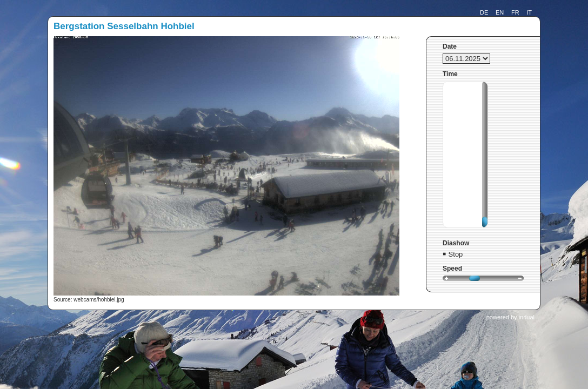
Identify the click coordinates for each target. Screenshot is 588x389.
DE (484, 12)
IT (529, 12)
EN (500, 12)
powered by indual (510, 317)
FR (515, 12)
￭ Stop (453, 254)
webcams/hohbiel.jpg (99, 300)
